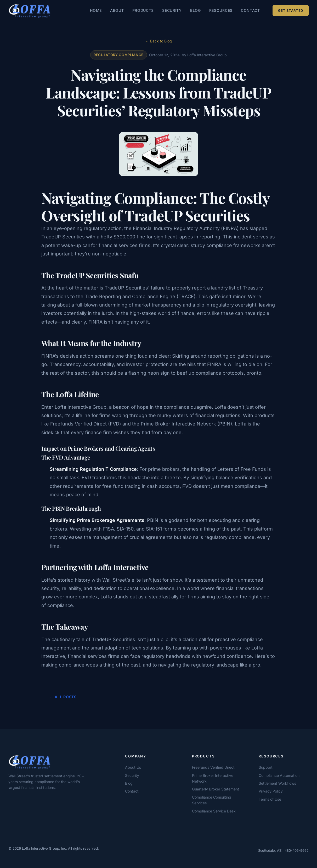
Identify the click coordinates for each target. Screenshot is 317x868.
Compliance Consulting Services (212, 800)
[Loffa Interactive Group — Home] (30, 10)
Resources (221, 10)
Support (266, 767)
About (117, 10)
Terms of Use (270, 799)
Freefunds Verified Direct (213, 767)
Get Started (291, 10)
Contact (250, 10)
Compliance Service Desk (214, 811)
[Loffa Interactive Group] (50, 762)
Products (143, 10)
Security (172, 10)
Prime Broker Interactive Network (213, 778)
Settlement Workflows (277, 783)
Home (96, 10)
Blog (196, 10)
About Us (133, 767)
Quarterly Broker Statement (216, 789)
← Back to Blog (159, 41)
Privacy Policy (271, 791)
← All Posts (63, 697)
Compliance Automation (279, 775)
